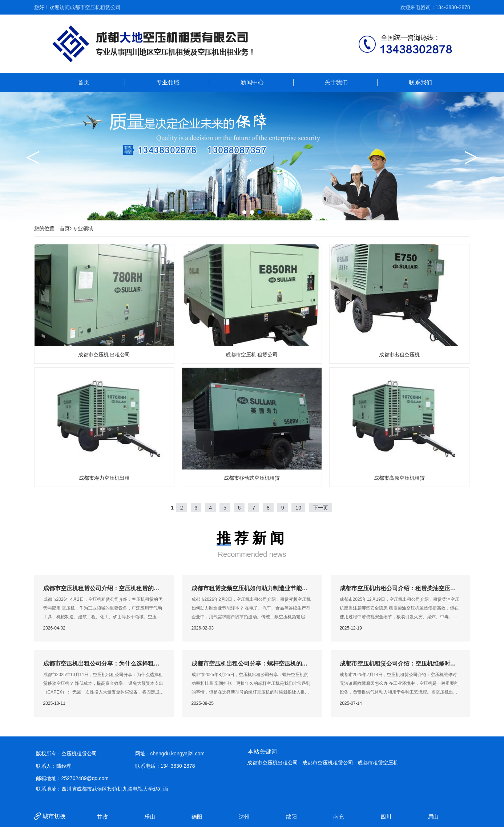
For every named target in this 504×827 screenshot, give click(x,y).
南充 (339, 817)
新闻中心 (252, 82)
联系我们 (420, 82)
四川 (387, 817)
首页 (84, 82)
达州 (245, 817)
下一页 (320, 508)
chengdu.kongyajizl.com (178, 754)
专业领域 (168, 82)
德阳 (198, 817)
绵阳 (292, 817)
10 (298, 508)
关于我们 (336, 82)
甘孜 (103, 817)
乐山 (150, 817)
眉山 (434, 817)
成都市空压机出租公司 (273, 763)
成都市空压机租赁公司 (328, 763)
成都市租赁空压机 (378, 763)
